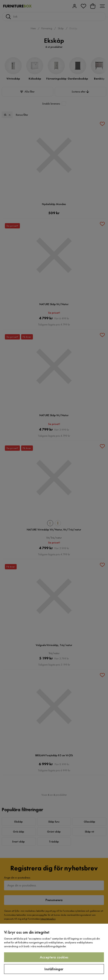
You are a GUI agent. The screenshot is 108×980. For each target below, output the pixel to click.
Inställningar (54, 969)
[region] (54, 952)
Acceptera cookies (54, 957)
